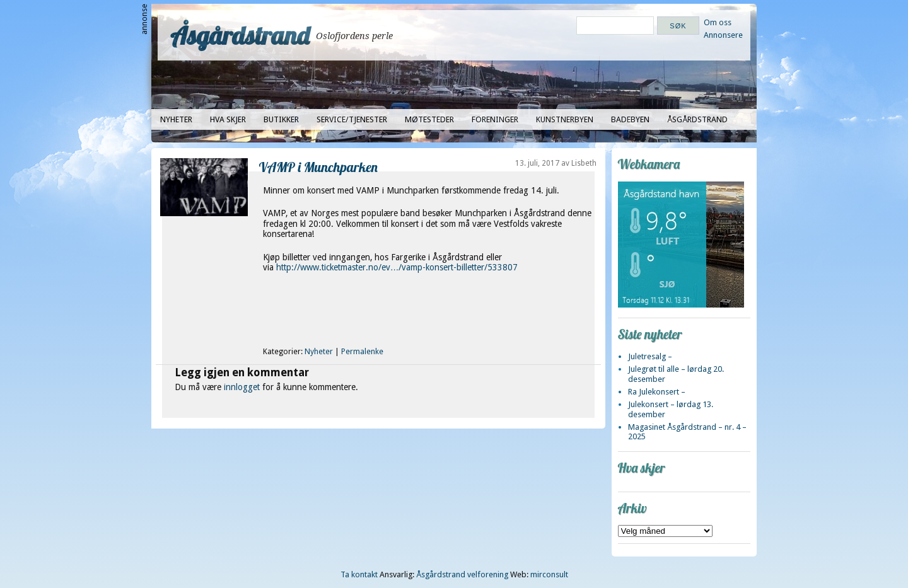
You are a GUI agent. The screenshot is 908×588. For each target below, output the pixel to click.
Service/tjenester (352, 119)
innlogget (242, 387)
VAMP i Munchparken (318, 167)
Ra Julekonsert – (657, 392)
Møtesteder (429, 119)
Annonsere (723, 35)
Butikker (281, 119)
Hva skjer (228, 119)
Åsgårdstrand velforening (462, 574)
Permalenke (362, 352)
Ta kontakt (359, 574)
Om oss (718, 22)
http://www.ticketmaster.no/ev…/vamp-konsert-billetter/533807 (397, 267)
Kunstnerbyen (565, 119)
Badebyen (630, 119)
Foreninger (495, 119)
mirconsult (549, 574)
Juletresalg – (650, 356)
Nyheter (176, 119)
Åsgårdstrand (240, 35)
